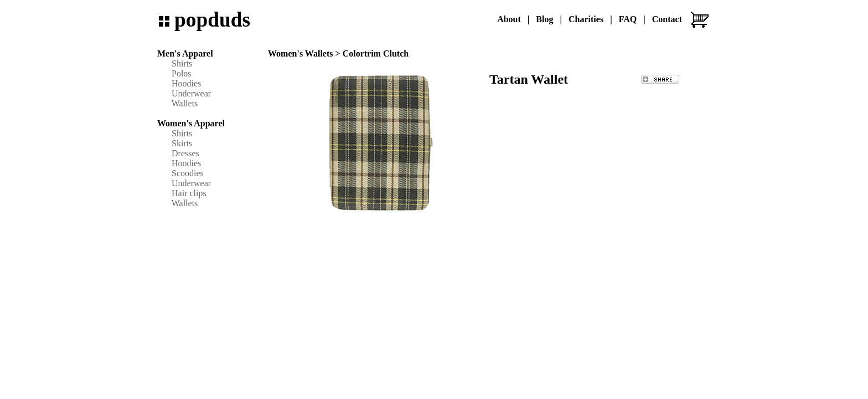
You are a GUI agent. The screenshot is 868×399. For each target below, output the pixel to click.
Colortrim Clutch (376, 53)
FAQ (628, 19)
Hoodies (186, 83)
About (509, 19)
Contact (667, 19)
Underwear (191, 93)
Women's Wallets (301, 53)
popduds (212, 20)
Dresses (185, 153)
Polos (182, 73)
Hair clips (189, 193)
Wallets (185, 103)
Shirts (182, 63)
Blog (544, 19)
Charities (586, 19)
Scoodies (188, 173)
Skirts (182, 143)
